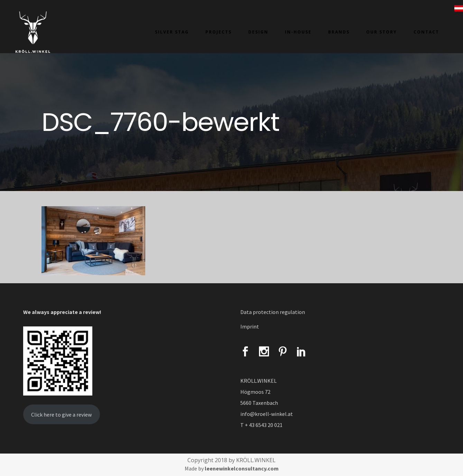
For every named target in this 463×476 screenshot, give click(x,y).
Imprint (250, 326)
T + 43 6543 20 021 (261, 425)
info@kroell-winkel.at (267, 414)
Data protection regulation (273, 312)
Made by (232, 468)
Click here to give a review (61, 415)
